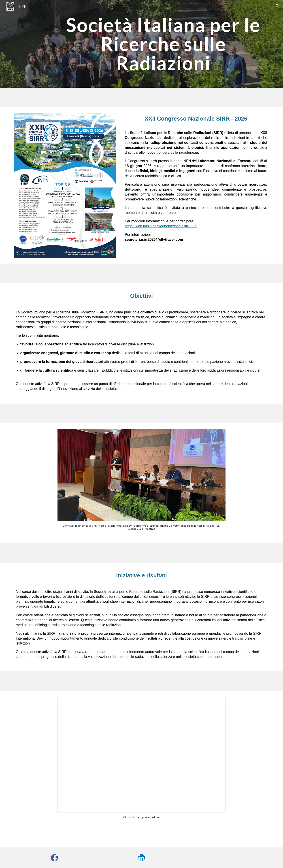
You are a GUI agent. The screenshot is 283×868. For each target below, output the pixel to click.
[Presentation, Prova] (141, 755)
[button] (278, 6)
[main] (163, 44)
